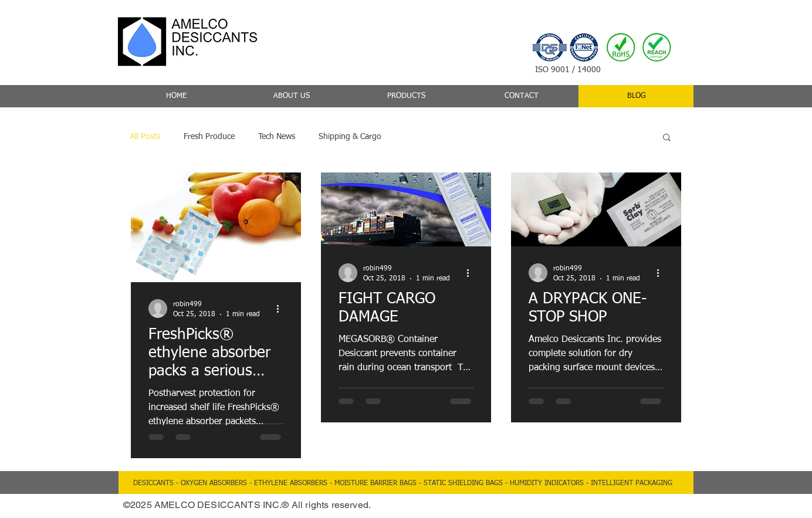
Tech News (277, 137)
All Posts (145, 137)
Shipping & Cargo (350, 137)
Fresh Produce (209, 137)
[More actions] (282, 309)
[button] (667, 138)
